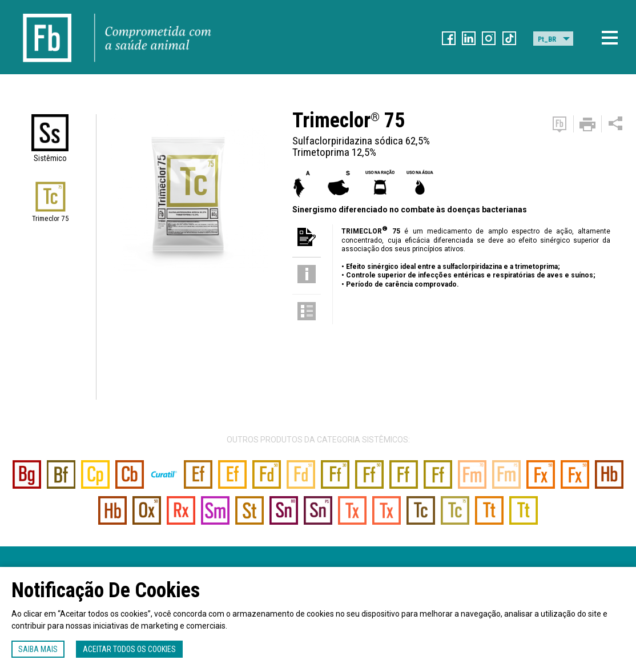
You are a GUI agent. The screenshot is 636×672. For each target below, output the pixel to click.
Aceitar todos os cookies (129, 649)
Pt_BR (547, 39)
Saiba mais (38, 649)
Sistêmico (50, 158)
